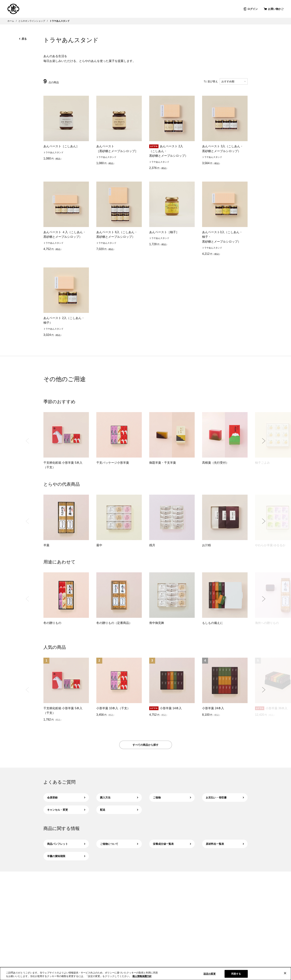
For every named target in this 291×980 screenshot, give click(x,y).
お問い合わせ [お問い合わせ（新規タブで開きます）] (194, 9)
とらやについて (124, 9)
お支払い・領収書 (225, 798)
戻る (23, 39)
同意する (236, 974)
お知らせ (173, 9)
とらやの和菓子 (36, 9)
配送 (119, 810)
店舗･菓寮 (100, 9)
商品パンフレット (66, 844)
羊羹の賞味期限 (66, 856)
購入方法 (119, 798)
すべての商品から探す (145, 745)
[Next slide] (264, 441)
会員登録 (66, 798)
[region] (145, 974)
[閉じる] (285, 973)
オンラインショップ (70, 9)
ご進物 (172, 798)
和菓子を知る (151, 9)
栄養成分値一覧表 (172, 844)
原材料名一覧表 (225, 844)
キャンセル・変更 (66, 810)
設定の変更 (210, 974)
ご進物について (119, 844)
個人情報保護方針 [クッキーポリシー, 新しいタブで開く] (142, 976)
